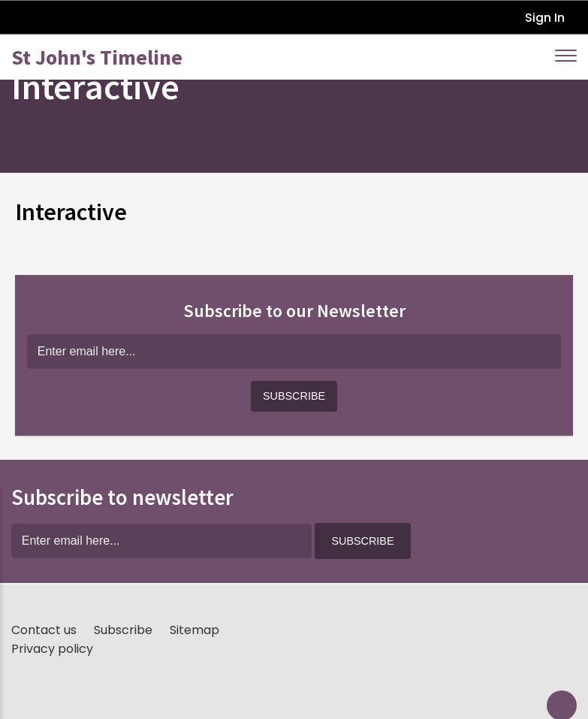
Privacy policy (52, 649)
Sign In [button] (545, 18)
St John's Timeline (97, 57)
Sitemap (194, 630)
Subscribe (123, 630)
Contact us (44, 630)
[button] (294, 397)
